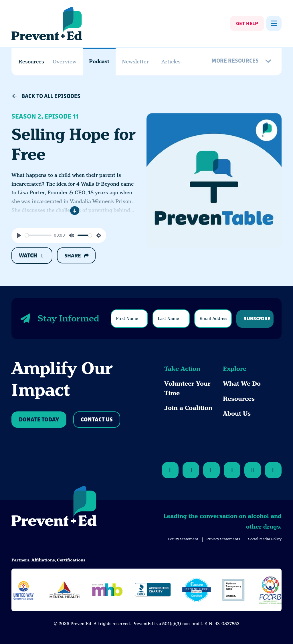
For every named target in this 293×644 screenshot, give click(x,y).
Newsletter (135, 62)
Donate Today (39, 420)
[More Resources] (242, 62)
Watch (32, 256)
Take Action (182, 369)
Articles (171, 62)
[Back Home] (47, 24)
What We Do (242, 384)
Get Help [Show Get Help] (247, 24)
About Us (237, 414)
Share (77, 256)
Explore (235, 369)
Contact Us (97, 420)
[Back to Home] (54, 507)
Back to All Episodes (46, 96)
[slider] (38, 235)
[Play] (19, 235)
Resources (239, 399)
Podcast (99, 61)
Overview (65, 62)
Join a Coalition (188, 408)
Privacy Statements (223, 539)
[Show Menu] (274, 23)
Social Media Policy (265, 539)
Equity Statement (183, 539)
